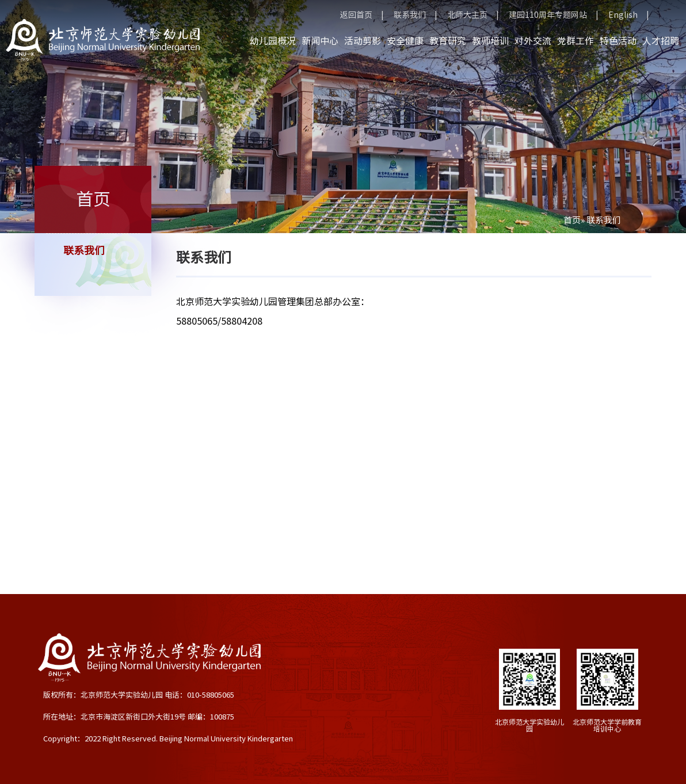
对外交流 (533, 41)
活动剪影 (363, 41)
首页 (572, 220)
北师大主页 (467, 15)
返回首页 (356, 15)
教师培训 (490, 41)
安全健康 (405, 41)
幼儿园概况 (273, 41)
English (623, 15)
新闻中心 (320, 41)
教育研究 (448, 41)
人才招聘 (661, 41)
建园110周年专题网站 (548, 15)
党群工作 (576, 41)
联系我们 (410, 15)
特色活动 (618, 41)
